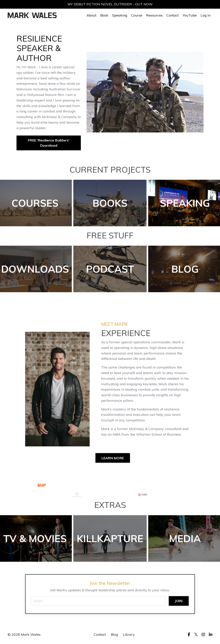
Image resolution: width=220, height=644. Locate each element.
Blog (114, 634)
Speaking (120, 15)
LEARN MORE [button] (113, 458)
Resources (154, 15)
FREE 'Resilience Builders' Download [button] (49, 143)
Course (137, 15)
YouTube (190, 15)
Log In (206, 15)
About (91, 15)
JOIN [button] (179, 601)
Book (104, 15)
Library (129, 634)
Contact (173, 15)
